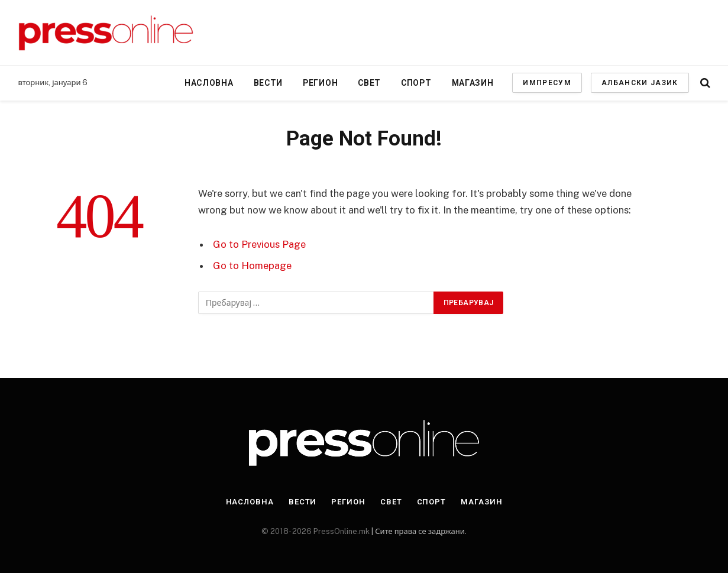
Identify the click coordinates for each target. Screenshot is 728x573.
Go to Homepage (252, 266)
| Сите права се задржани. (418, 531)
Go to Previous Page (259, 244)
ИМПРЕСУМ (547, 83)
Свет (369, 83)
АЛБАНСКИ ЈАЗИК (640, 83)
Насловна (209, 83)
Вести (268, 83)
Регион (320, 83)
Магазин (473, 83)
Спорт (416, 83)
